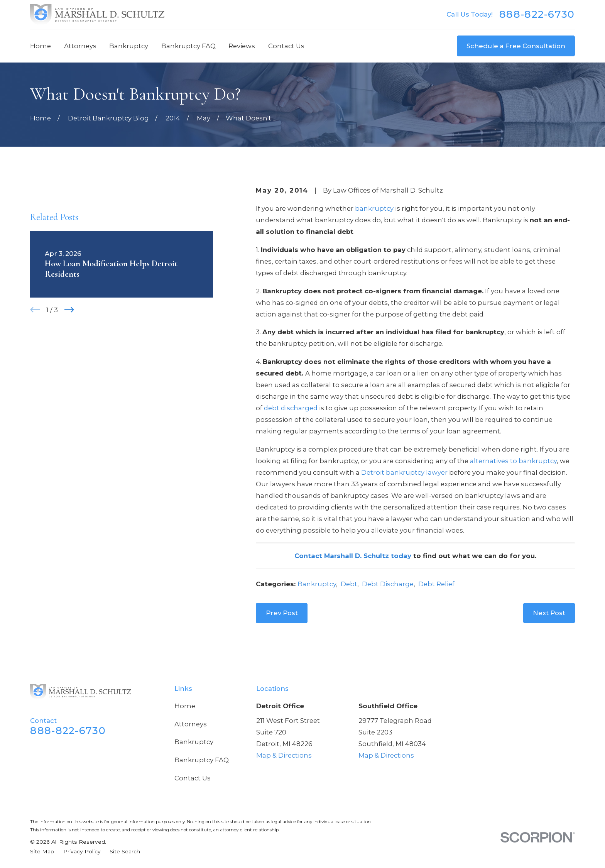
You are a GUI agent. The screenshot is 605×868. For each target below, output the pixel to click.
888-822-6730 (537, 14)
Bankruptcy (317, 584)
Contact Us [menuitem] (286, 46)
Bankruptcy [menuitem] (129, 46)
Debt (349, 584)
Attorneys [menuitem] (80, 46)
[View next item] (69, 310)
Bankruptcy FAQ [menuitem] (188, 46)
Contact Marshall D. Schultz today (353, 556)
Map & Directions (284, 755)
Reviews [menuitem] (242, 46)
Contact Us (193, 778)
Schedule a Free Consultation (516, 46)
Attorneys (191, 724)
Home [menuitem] (41, 46)
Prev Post (282, 613)
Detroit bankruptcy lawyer (404, 472)
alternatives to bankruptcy (513, 461)
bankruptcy (374, 208)
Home (185, 706)
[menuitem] (42, 852)
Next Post (549, 613)
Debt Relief (436, 584)
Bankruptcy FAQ (202, 760)
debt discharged (291, 408)
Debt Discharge (388, 584)
